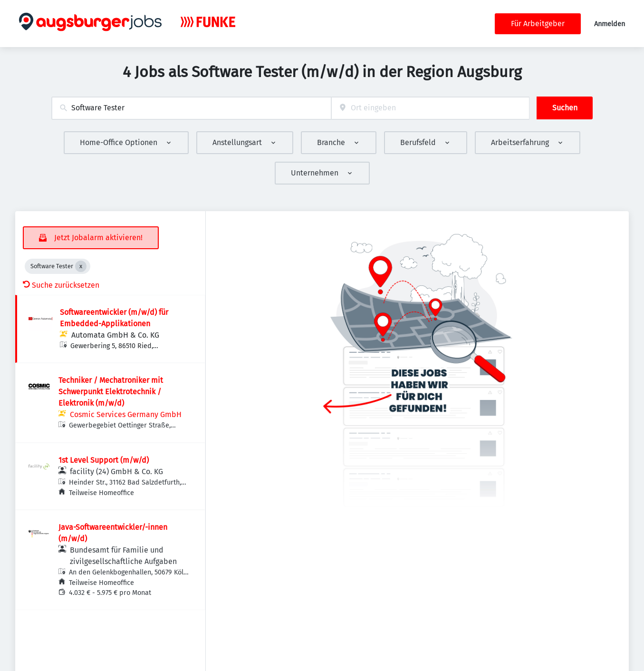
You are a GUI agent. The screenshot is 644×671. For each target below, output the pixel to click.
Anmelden (610, 24)
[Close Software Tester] (81, 266)
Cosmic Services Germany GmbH (126, 414)
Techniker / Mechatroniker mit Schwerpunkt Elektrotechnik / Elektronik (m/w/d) (111, 392)
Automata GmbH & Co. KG (115, 335)
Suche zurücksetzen (61, 285)
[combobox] (191, 108)
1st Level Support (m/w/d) (104, 460)
